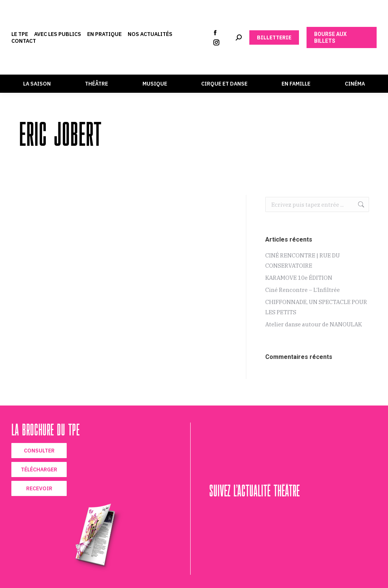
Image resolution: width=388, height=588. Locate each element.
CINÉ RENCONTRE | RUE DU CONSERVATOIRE (303, 260)
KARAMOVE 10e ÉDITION (299, 278)
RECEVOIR (39, 488)
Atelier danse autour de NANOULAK (314, 324)
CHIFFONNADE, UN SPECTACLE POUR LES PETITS (316, 307)
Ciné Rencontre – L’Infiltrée (303, 290)
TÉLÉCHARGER (39, 469)
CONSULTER (39, 451)
